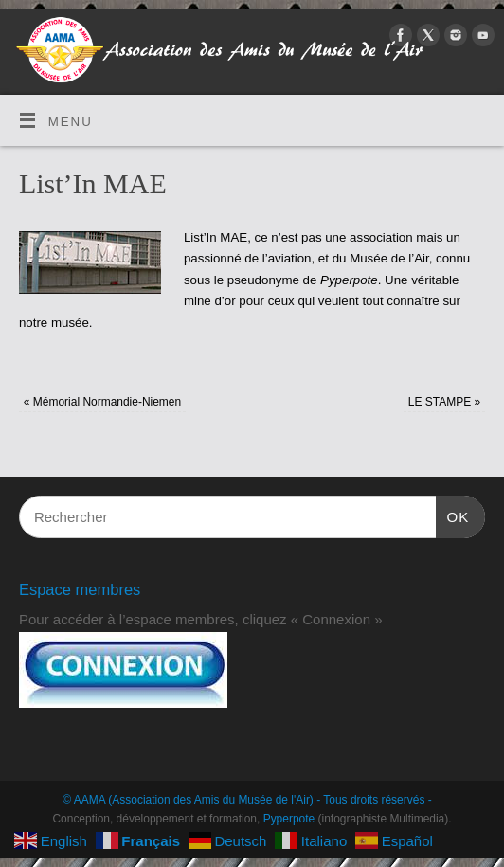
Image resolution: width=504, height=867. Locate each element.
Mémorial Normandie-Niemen (102, 402)
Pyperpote (289, 819)
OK (453, 515)
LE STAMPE (444, 402)
